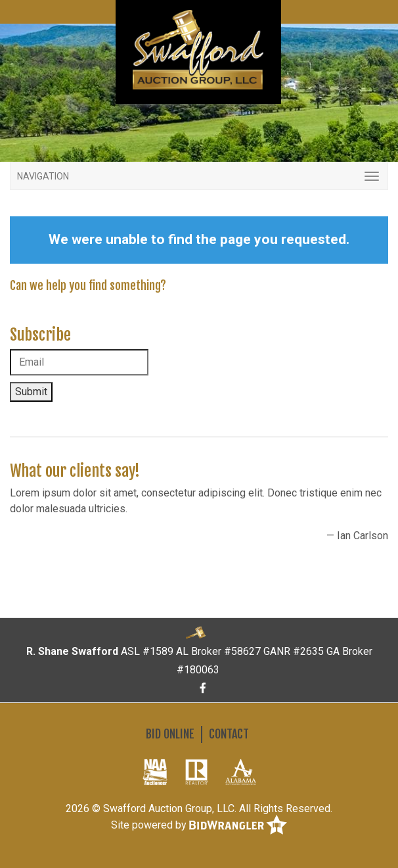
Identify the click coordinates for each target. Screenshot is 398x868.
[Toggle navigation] (199, 176)
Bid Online (170, 734)
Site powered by (199, 826)
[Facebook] (203, 688)
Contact (229, 734)
